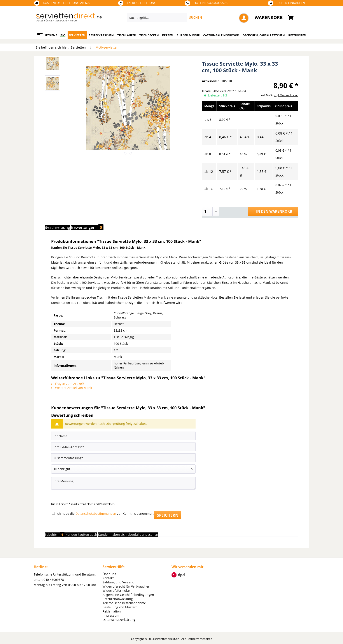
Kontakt (108, 578)
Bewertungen (87, 227)
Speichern (168, 515)
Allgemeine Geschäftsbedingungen (128, 595)
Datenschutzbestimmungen (96, 514)
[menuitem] (186, 17)
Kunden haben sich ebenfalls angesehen (128, 535)
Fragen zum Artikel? (68, 384)
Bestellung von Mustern (120, 607)
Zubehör (55, 535)
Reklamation (112, 611)
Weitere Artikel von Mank (72, 388)
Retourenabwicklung (118, 599)
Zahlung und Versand (118, 582)
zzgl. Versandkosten (286, 95)
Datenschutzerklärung (119, 620)
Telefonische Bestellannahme (124, 603)
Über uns (109, 574)
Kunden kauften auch (81, 535)
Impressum (111, 615)
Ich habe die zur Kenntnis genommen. (105, 514)
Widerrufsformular (116, 591)
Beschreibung (57, 227)
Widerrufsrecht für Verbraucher (126, 586)
